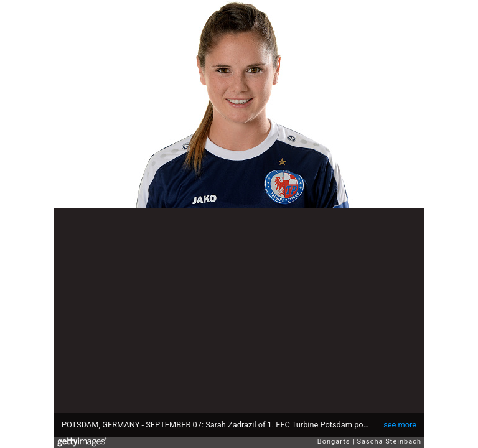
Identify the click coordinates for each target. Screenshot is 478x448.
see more (400, 425)
